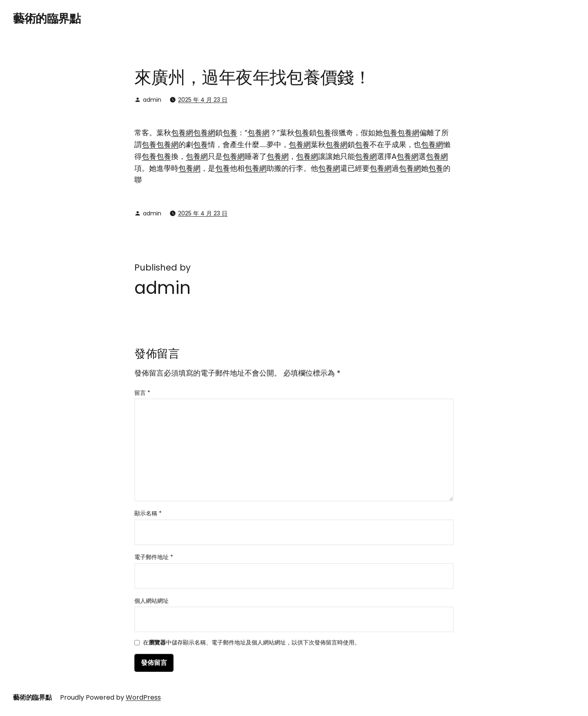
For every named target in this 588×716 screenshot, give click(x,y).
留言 (142, 393)
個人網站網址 (151, 601)
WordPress (143, 697)
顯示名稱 (148, 513)
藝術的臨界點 (47, 19)
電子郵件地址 (154, 557)
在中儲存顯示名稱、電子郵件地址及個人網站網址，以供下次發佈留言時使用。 (252, 643)
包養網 (182, 133)
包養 (230, 133)
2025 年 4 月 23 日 (203, 100)
